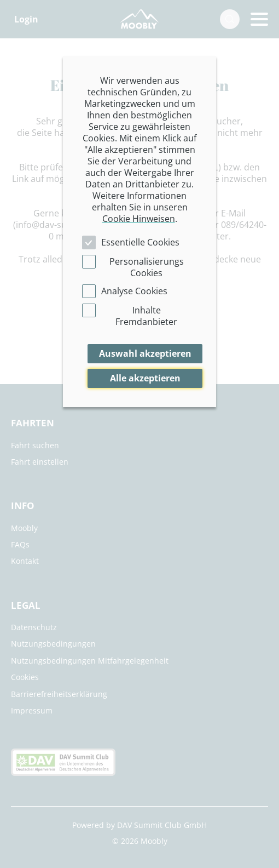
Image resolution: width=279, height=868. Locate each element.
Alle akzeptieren (145, 378)
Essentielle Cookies (140, 242)
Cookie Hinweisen (139, 219)
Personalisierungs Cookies (147, 267)
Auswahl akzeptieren (145, 353)
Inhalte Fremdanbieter (146, 316)
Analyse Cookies (134, 291)
